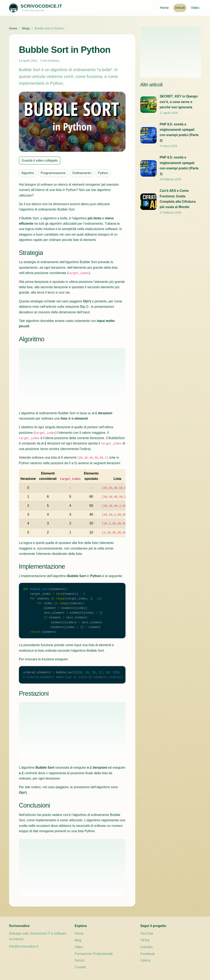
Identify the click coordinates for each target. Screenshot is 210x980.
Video (195, 8)
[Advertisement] (72, 377)
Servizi (80, 960)
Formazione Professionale (94, 954)
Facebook (147, 954)
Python (103, 173)
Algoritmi (27, 173)
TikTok (145, 940)
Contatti (80, 967)
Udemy (146, 960)
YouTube (147, 933)
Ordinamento (82, 173)
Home (164, 8)
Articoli (180, 8)
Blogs (26, 28)
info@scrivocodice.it (24, 946)
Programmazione (53, 173)
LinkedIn (147, 947)
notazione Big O (77, 307)
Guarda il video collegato (40, 160)
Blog (78, 940)
